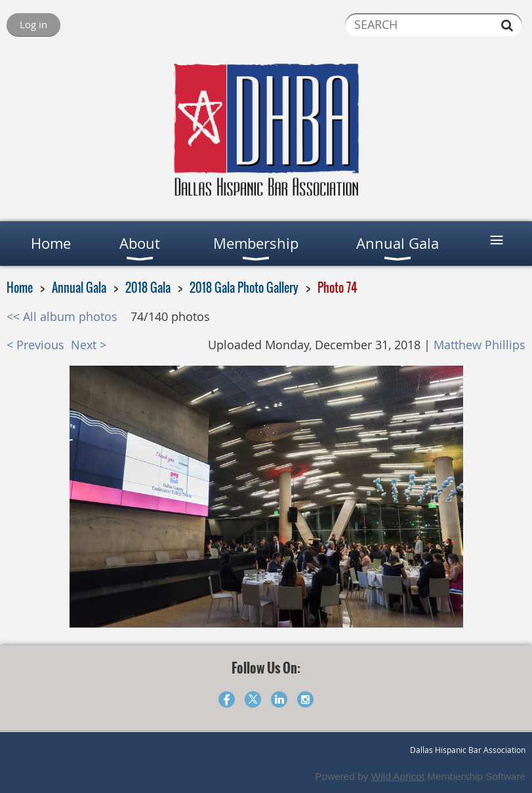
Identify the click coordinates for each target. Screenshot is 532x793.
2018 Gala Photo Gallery (244, 288)
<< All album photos (62, 317)
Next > (89, 345)
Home (20, 288)
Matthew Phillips (480, 345)
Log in (33, 24)
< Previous (35, 345)
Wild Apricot (398, 776)
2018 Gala (148, 288)
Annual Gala (79, 288)
